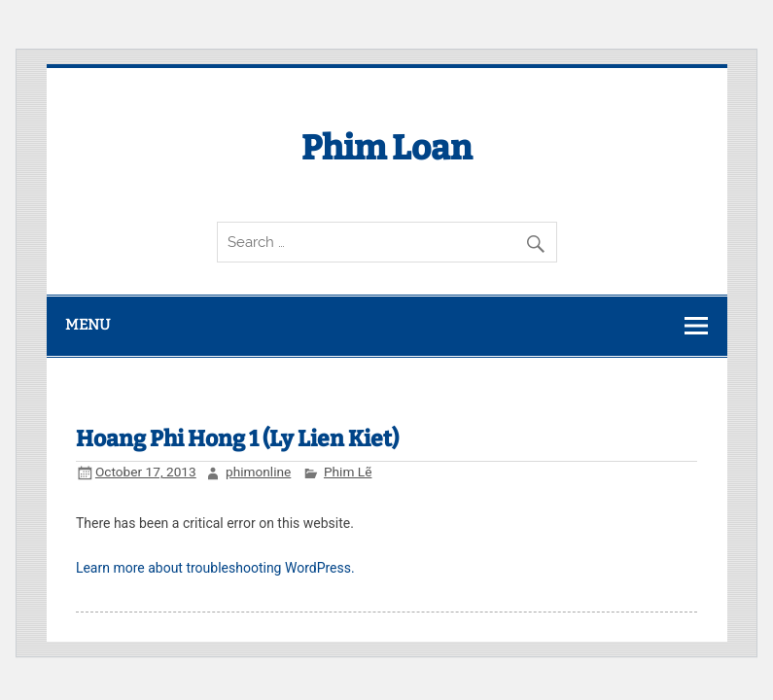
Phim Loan (387, 148)
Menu (88, 325)
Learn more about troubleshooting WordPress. (215, 568)
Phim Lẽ (348, 472)
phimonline (258, 472)
